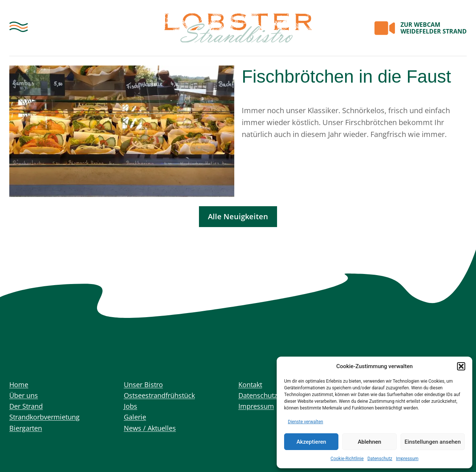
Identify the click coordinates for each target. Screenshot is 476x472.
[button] (461, 366)
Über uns (25, 397)
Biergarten (27, 433)
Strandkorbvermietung (48, 421)
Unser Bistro (145, 385)
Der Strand (28, 409)
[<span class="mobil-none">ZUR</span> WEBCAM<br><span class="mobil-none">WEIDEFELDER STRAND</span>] (385, 28)
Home (20, 385)
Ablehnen (369, 442)
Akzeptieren (311, 442)
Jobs (131, 409)
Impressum (407, 459)
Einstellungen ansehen (433, 442)
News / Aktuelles (152, 433)
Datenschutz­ (380, 459)
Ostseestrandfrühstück (164, 397)
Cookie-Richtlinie (347, 459)
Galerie (136, 421)
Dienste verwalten (305, 422)
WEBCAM (434, 28)
